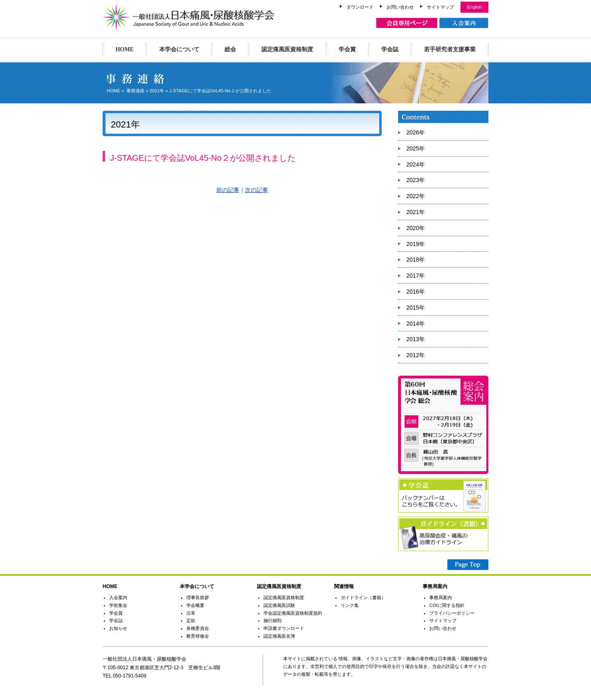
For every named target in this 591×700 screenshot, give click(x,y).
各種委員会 (198, 628)
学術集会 (118, 605)
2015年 (416, 308)
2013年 (416, 339)
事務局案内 (441, 597)
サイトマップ (440, 7)
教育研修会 (198, 636)
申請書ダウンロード (284, 628)
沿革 (191, 613)
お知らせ (118, 628)
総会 (230, 49)
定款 (191, 620)
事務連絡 (135, 91)
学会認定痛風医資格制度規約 (293, 613)
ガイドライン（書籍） (363, 597)
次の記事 (257, 190)
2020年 (416, 228)
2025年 (416, 148)
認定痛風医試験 (279, 605)
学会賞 (347, 49)
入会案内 (118, 597)
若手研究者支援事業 (450, 49)
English (474, 7)
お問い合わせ (400, 7)
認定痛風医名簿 (279, 636)
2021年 (157, 91)
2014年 (416, 324)
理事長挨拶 (198, 597)
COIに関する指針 (447, 605)
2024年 (416, 164)
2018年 (416, 260)
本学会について (179, 49)
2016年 (416, 292)
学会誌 (390, 49)
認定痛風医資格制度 (287, 49)
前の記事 (228, 190)
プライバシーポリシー (452, 613)
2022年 (416, 196)
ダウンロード (360, 7)
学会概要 (195, 605)
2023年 (416, 180)
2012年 (416, 355)
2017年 (416, 276)
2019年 (416, 244)
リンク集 (350, 605)
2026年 (416, 132)
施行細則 (273, 620)
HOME (124, 49)
